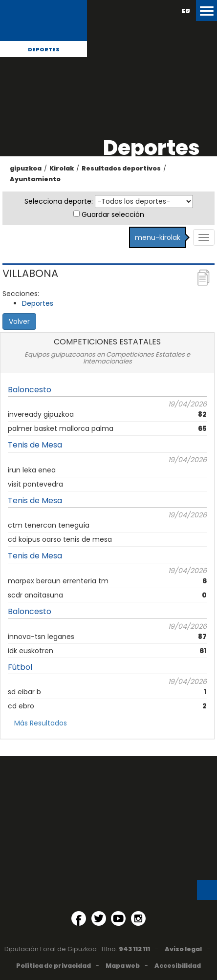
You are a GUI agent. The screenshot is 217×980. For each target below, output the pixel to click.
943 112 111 (134, 949)
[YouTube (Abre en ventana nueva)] (118, 918)
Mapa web (123, 966)
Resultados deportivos (121, 168)
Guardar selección (113, 214)
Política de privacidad (54, 966)
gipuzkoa (26, 168)
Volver (19, 321)
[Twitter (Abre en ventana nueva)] (99, 918)
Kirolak (62, 168)
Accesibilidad (178, 966)
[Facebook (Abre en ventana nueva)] (79, 918)
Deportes (44, 49)
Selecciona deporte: (59, 201)
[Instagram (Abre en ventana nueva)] (138, 918)
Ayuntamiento (35, 179)
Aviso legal (183, 949)
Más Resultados (41, 723)
